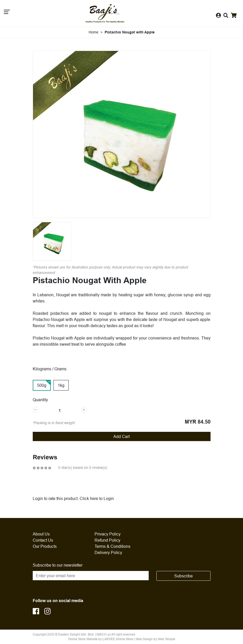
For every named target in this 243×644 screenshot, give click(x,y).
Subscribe (183, 576)
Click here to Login (97, 498)
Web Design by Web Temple (155, 639)
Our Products (45, 546)
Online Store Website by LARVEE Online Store (101, 639)
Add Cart (121, 436)
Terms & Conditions (112, 546)
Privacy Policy (108, 534)
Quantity (40, 400)
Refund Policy (107, 540)
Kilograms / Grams (50, 369)
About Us (41, 534)
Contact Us (43, 540)
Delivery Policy (108, 552)
